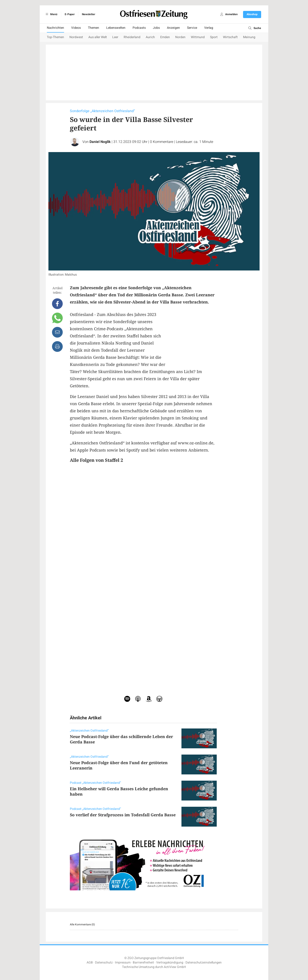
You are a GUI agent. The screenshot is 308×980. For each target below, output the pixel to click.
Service (192, 28)
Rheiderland (132, 37)
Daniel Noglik (100, 142)
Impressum (123, 962)
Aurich (150, 37)
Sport (214, 37)
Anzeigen (173, 28)
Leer (115, 37)
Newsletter (88, 14)
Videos (76, 28)
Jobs (156, 28)
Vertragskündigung (170, 962)
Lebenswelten (116, 28)
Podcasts (139, 28)
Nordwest (76, 37)
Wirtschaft (230, 37)
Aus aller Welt (98, 37)
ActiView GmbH (175, 967)
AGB (90, 962)
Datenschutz (104, 962)
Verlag (209, 28)
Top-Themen (55, 37)
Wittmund (198, 37)
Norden (180, 37)
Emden (165, 37)
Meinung (249, 37)
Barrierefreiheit (143, 962)
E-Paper (70, 14)
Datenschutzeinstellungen (204, 962)
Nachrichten (55, 28)
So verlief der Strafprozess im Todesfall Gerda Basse (123, 815)
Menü (51, 14)
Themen (94, 28)
